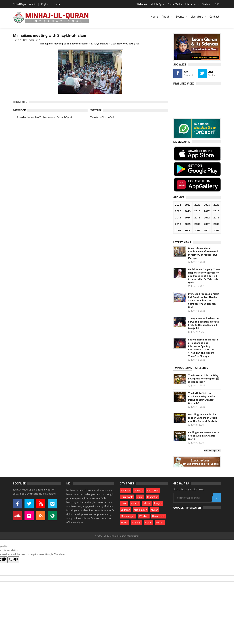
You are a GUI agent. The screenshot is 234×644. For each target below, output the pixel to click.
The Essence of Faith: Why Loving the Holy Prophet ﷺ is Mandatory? (203, 379)
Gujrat (140, 497)
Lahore (147, 503)
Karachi (135, 503)
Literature (197, 16)
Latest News (182, 242)
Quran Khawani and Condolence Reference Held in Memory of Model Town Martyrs (204, 253)
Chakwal (138, 490)
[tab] (184, 368)
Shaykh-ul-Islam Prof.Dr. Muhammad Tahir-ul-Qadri (44, 117)
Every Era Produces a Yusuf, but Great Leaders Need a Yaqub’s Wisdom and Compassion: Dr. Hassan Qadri (204, 300)
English (45, 4)
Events (180, 16)
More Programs (212, 450)
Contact (214, 16)
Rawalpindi (158, 516)
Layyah (158, 503)
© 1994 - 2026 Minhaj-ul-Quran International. (117, 536)
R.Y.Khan (144, 516)
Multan (154, 510)
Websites (142, 4)
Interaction (191, 4)
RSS (217, 4)
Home (154, 16)
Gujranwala (127, 497)
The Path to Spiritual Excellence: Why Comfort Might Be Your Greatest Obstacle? (202, 398)
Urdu (57, 4)
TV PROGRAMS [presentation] (183, 368)
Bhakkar (125, 490)
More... (160, 522)
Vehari (149, 522)
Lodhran (125, 510)
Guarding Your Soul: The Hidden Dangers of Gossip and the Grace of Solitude (203, 418)
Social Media (175, 4)
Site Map (206, 4)
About (165, 16)
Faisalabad (153, 490)
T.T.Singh (137, 522)
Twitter (96, 110)
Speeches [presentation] (202, 368)
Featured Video (184, 84)
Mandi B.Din (140, 510)
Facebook (19, 110)
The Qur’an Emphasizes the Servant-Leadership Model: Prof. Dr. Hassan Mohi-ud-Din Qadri (204, 323)
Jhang (124, 503)
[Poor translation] (13, 560)
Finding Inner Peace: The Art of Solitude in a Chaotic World (204, 436)
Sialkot (124, 522)
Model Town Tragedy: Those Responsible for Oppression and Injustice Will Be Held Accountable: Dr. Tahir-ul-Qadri (204, 276)
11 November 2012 (30, 40)
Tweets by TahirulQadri (103, 117)
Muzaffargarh (128, 516)
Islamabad (153, 497)
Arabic (33, 4)
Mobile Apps (157, 4)
